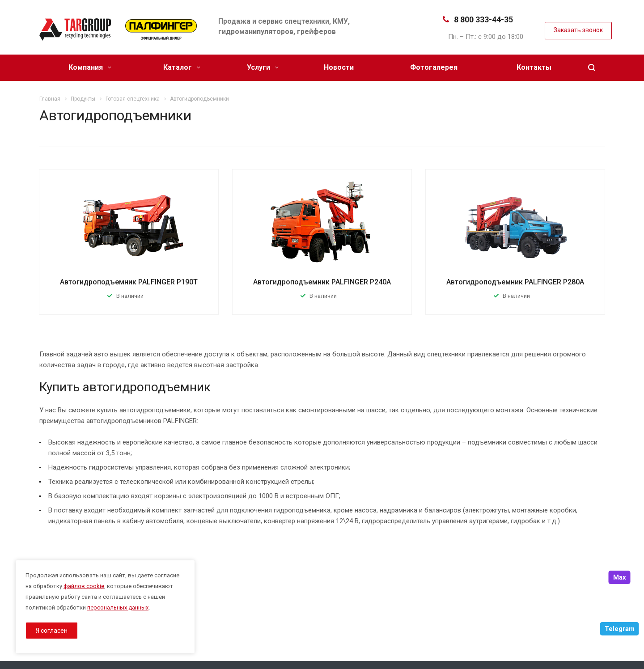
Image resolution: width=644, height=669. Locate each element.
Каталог (182, 67)
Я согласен (52, 631)
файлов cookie (84, 586)
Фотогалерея (434, 67)
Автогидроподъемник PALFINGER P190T (129, 282)
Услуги (263, 67)
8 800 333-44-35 (483, 19)
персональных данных (118, 608)
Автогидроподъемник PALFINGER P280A (515, 282)
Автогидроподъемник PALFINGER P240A (322, 282)
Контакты (534, 67)
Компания (90, 67)
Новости (339, 67)
